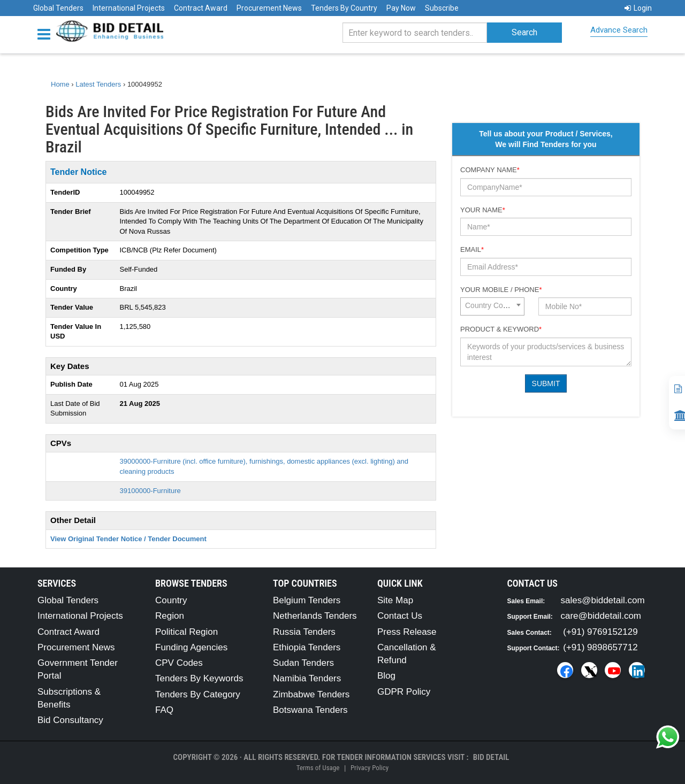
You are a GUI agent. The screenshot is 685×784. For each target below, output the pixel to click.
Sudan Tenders (303, 663)
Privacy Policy (370, 768)
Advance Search (619, 30)
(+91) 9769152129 (600, 632)
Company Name (490, 170)
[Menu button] (47, 33)
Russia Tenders (304, 632)
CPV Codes (179, 663)
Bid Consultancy (70, 720)
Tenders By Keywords (199, 678)
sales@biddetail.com (603, 600)
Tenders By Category (198, 694)
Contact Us (400, 616)
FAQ (164, 710)
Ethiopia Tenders (307, 647)
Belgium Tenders (307, 600)
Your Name (483, 210)
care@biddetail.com (601, 616)
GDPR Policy (404, 692)
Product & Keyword (501, 329)
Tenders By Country (344, 8)
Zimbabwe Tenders (311, 694)
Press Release (407, 632)
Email (472, 249)
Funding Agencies (191, 647)
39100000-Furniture (150, 491)
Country (171, 600)
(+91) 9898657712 (600, 647)
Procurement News (269, 8)
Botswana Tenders (310, 710)
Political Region (187, 632)
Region (170, 616)
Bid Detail (491, 757)
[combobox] (492, 306)
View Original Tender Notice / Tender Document (128, 539)
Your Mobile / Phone (501, 290)
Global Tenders (58, 8)
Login (638, 8)
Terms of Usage (318, 768)
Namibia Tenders (307, 678)
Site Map (395, 600)
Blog (386, 676)
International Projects (129, 8)
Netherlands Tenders (315, 616)
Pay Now (401, 8)
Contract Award (201, 8)
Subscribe (442, 8)
